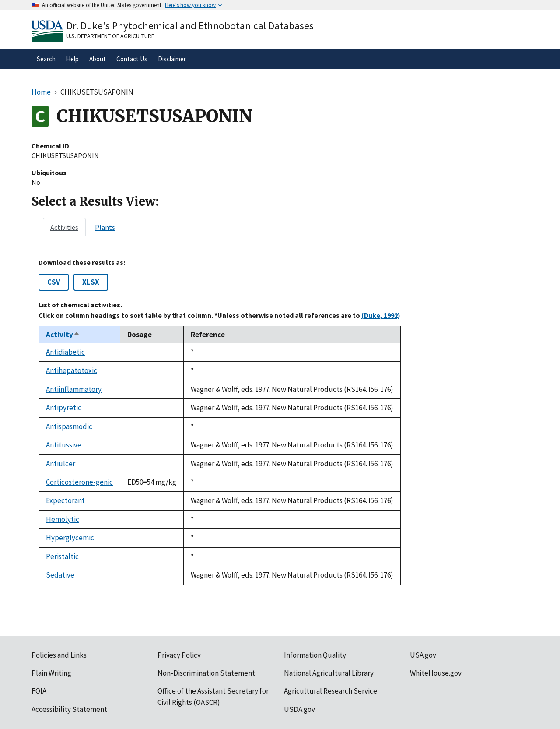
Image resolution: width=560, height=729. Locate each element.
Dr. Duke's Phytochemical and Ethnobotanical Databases (190, 26)
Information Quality (315, 655)
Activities (64, 227)
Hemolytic (63, 519)
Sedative (60, 575)
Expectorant (65, 500)
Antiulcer (61, 464)
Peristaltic (62, 556)
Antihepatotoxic (72, 370)
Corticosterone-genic (79, 482)
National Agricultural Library (329, 673)
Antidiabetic (65, 352)
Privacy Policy (179, 655)
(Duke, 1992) (381, 315)
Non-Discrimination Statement (206, 673)
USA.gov (423, 655)
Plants (105, 227)
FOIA (39, 691)
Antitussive (64, 445)
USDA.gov (299, 709)
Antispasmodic (69, 426)
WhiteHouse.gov (436, 673)
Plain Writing (51, 673)
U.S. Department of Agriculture (110, 36)
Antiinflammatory (74, 389)
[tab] (64, 227)
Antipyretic (64, 408)
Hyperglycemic (70, 538)
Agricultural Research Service (331, 691)
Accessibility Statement (69, 709)
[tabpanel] (280, 421)
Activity (63, 335)
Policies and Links (59, 655)
